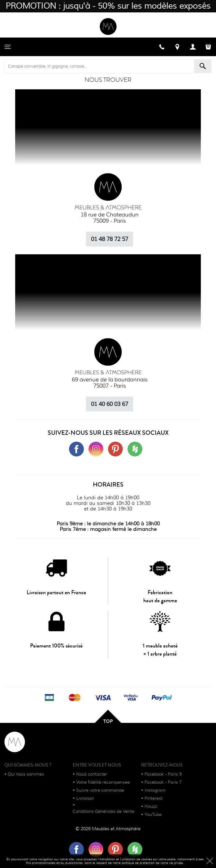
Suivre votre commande (100, 790)
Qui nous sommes (26, 774)
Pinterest (153, 798)
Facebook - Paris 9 (163, 774)
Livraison (85, 798)
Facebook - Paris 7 (163, 782)
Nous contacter (92, 774)
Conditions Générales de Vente (104, 811)
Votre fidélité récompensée (103, 782)
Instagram (155, 790)
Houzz (151, 806)
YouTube (153, 814)
